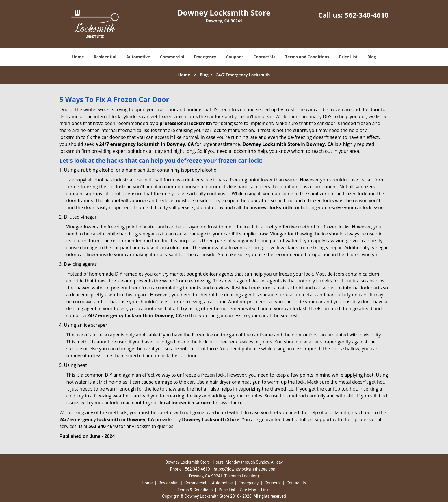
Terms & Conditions (195, 490)
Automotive (138, 57)
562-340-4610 (367, 15)
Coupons (235, 57)
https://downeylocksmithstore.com (245, 469)
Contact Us (264, 57)
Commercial (172, 57)
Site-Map (248, 490)
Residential (105, 57)
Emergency (205, 57)
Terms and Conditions (307, 57)
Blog (372, 57)
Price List (348, 57)
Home (78, 57)
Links (266, 490)
